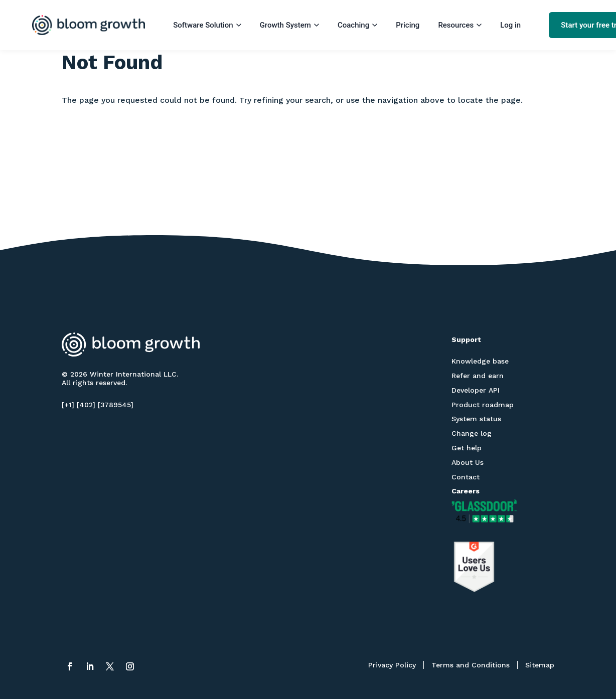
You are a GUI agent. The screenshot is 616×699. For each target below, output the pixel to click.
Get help (467, 448)
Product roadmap (483, 405)
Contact (466, 477)
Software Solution (207, 25)
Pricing (408, 25)
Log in (510, 25)
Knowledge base (480, 361)
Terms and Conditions (471, 665)
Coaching (357, 25)
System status (476, 419)
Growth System (289, 25)
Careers (466, 491)
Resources (460, 25)
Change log (472, 433)
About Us (468, 462)
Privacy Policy (392, 665)
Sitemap (540, 665)
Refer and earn (478, 376)
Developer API (476, 390)
